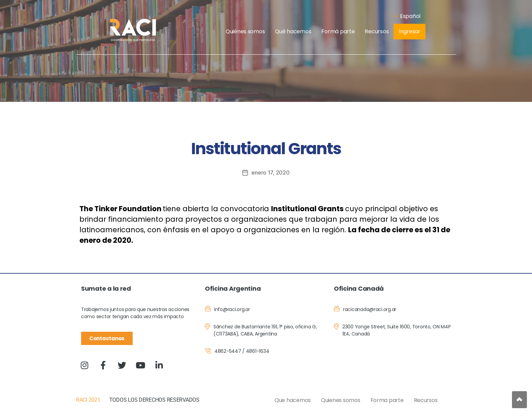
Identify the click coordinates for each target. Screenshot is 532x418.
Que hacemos (293, 400)
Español (408, 16)
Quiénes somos (245, 31)
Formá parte (338, 31)
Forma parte (387, 400)
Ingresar (410, 31)
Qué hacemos (293, 31)
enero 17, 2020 (270, 172)
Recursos (377, 31)
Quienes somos (341, 400)
